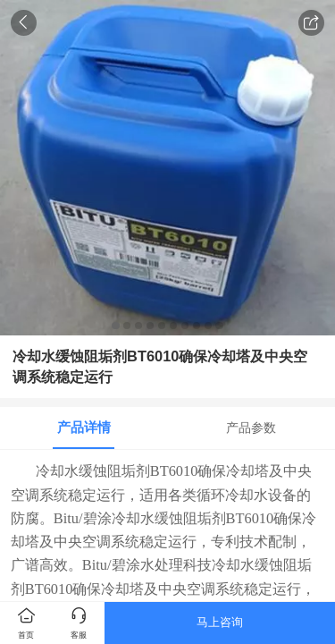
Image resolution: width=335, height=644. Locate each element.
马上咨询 (220, 622)
